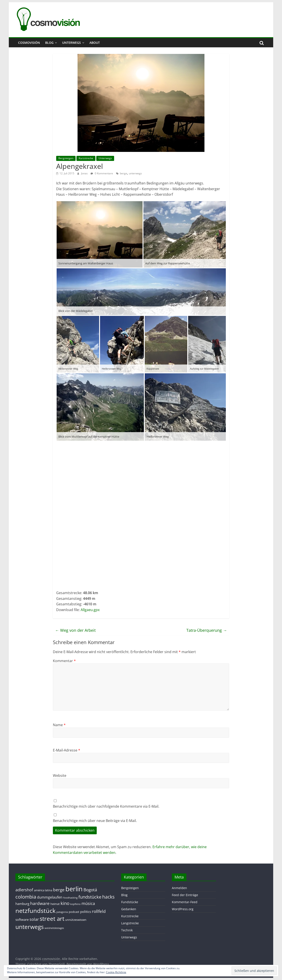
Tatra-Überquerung (207, 630)
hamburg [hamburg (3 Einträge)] (22, 904)
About (95, 43)
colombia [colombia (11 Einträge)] (26, 897)
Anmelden (179, 888)
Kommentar (64, 661)
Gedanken (129, 909)
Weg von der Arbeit (75, 630)
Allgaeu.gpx (90, 610)
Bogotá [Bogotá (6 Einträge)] (90, 890)
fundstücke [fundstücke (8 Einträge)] (90, 897)
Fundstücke (130, 902)
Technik (127, 930)
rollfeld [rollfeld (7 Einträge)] (99, 911)
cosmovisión (29, 43)
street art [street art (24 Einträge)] (52, 919)
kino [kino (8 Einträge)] (65, 903)
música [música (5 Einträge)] (88, 903)
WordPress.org (183, 909)
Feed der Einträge (185, 895)
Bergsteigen (66, 158)
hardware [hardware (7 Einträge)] (40, 903)
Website (60, 776)
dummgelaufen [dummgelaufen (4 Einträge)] (50, 897)
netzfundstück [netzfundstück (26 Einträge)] (35, 911)
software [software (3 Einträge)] (22, 919)
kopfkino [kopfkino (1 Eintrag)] (75, 904)
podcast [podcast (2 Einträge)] (74, 912)
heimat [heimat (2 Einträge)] (55, 904)
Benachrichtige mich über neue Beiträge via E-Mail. (95, 821)
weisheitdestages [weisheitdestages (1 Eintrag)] (54, 928)
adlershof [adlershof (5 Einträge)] (24, 890)
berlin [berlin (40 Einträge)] (74, 889)
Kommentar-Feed (185, 902)
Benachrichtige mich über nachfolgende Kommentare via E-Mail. (106, 806)
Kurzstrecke (86, 158)
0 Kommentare (102, 173)
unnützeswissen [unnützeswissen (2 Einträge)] (76, 920)
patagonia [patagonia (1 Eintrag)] (62, 912)
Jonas (85, 173)
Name (59, 725)
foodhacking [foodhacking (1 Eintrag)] (70, 898)
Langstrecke (130, 923)
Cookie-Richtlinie (116, 972)
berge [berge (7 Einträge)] (59, 890)
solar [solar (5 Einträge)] (34, 919)
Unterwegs (71, 43)
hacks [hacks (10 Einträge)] (108, 897)
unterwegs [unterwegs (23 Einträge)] (30, 927)
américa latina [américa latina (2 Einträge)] (43, 890)
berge (123, 173)
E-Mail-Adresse (67, 750)
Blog (49, 43)
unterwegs (135, 173)
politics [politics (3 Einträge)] (86, 912)
